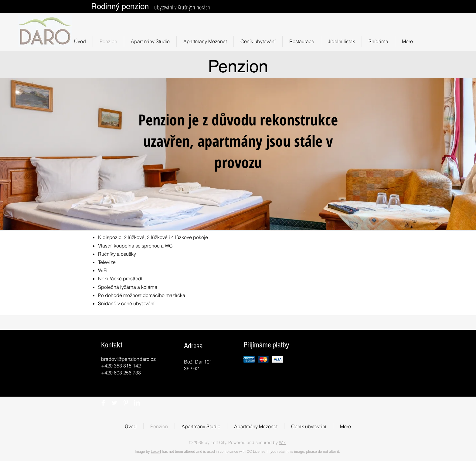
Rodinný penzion (120, 6)
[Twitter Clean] (114, 403)
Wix (282, 442)
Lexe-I (156, 452)
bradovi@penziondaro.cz (128, 359)
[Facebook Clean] (103, 403)
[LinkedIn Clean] (137, 403)
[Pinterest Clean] (126, 403)
